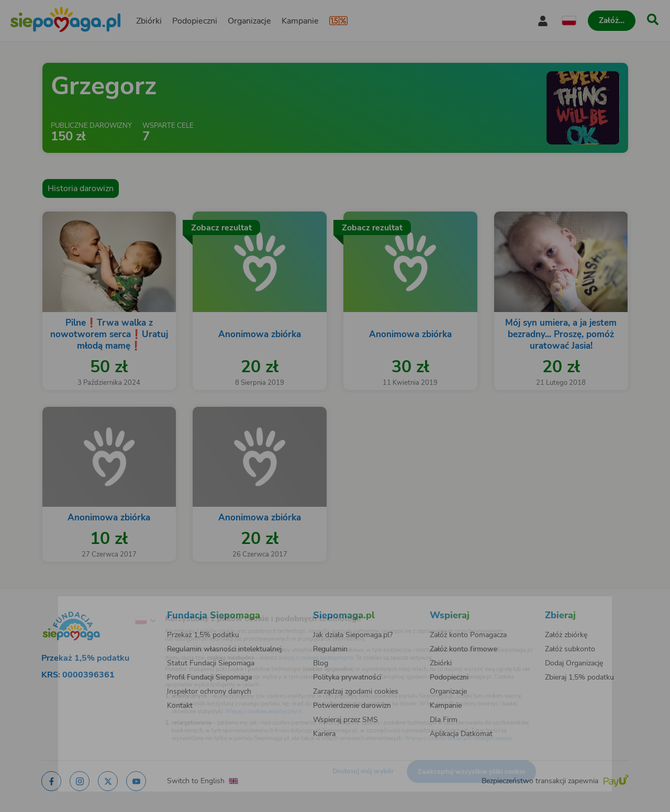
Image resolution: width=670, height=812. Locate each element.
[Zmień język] (105, 605)
